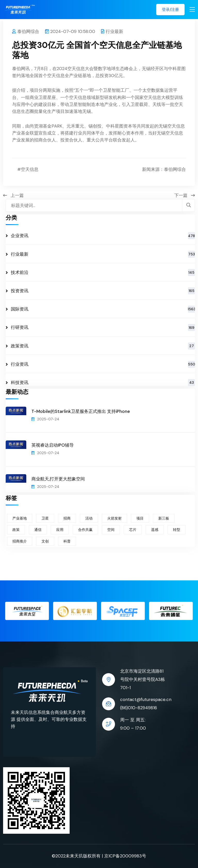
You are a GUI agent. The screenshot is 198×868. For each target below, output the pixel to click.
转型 (177, 530)
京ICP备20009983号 (125, 856)
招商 (67, 518)
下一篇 (185, 195)
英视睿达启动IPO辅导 (53, 445)
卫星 (45, 518)
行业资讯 (103, 364)
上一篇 (13, 195)
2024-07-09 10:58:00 (70, 31)
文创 (45, 541)
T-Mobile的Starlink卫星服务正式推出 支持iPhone (81, 411)
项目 (140, 518)
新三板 (164, 518)
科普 (67, 541)
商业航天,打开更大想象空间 (58, 479)
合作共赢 (85, 530)
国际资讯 (103, 309)
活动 (89, 518)
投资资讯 (103, 291)
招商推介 (20, 541)
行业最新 (112, 31)
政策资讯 (103, 346)
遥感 (155, 530)
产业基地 (20, 518)
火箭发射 (114, 518)
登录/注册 (170, 10)
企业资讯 (103, 236)
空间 (111, 530)
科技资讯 (103, 383)
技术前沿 (103, 273)
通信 (38, 530)
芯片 (133, 530)
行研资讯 (103, 327)
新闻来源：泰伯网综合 (164, 169)
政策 (16, 530)
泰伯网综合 (26, 31)
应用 (60, 530)
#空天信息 (28, 169)
